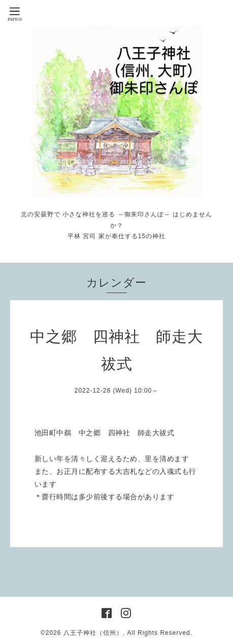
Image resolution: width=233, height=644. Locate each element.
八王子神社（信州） (93, 633)
